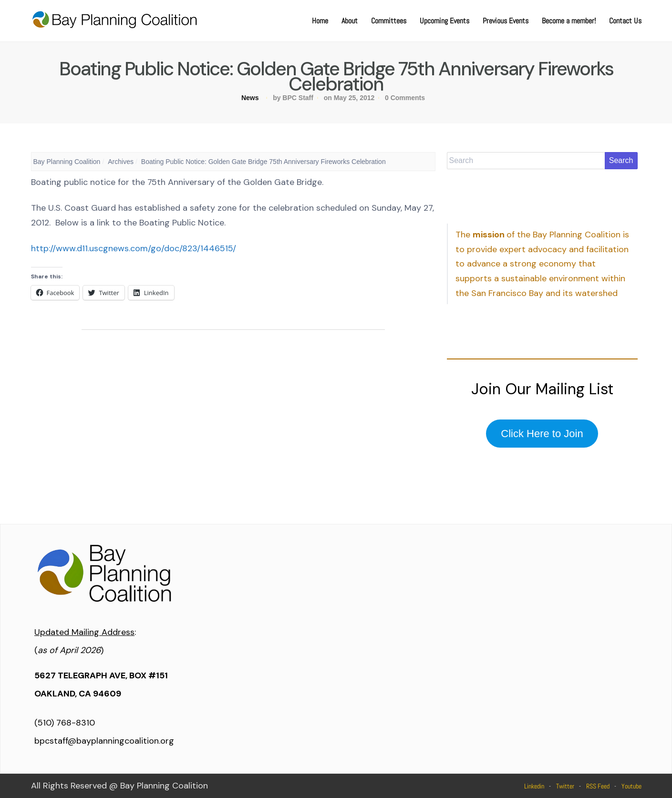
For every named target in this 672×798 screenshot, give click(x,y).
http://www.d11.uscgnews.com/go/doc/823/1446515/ (134, 248)
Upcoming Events (445, 21)
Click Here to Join (542, 434)
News (250, 98)
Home (320, 21)
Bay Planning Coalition (67, 162)
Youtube (631, 786)
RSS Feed (598, 786)
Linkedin (534, 786)
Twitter (565, 786)
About (350, 21)
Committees (389, 21)
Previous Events (506, 21)
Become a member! (569, 21)
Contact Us (625, 21)
